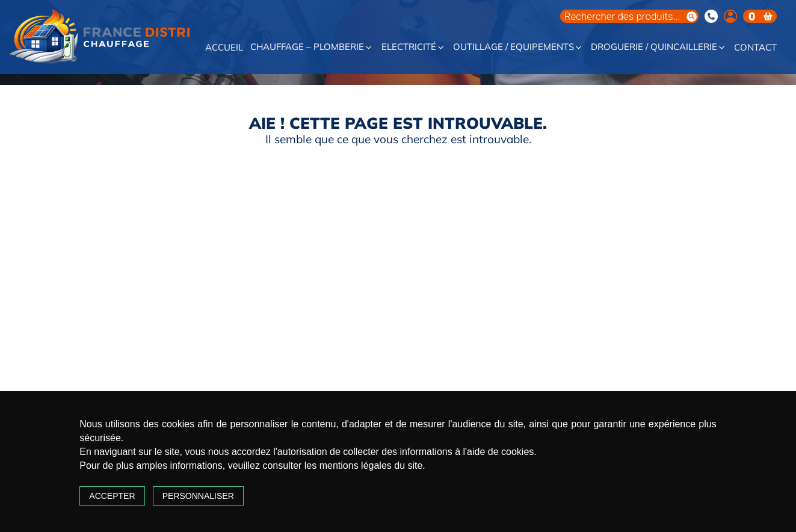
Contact (755, 48)
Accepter (112, 496)
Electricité (413, 47)
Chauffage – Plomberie (312, 47)
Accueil (224, 48)
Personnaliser (198, 496)
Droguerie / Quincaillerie (659, 47)
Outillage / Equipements (518, 47)
